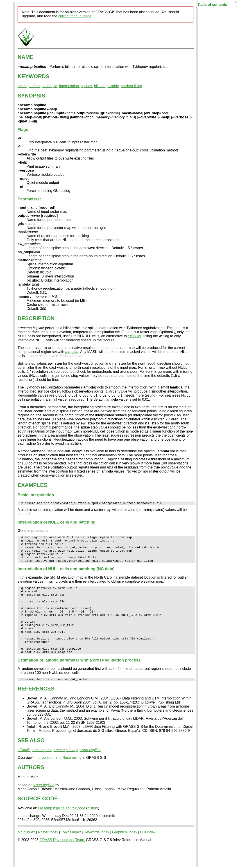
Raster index (48, 852)
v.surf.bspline (90, 770)
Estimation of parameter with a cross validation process (79, 680)
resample (50, 86)
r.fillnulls (134, 336)
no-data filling (131, 86)
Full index (148, 852)
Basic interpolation (36, 495)
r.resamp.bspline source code (62, 828)
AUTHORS (31, 787)
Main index (26, 852)
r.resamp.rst (42, 770)
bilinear (100, 86)
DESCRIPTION (36, 318)
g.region (72, 352)
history (93, 828)
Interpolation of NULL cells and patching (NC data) (66, 575)
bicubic (113, 86)
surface (34, 86)
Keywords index (96, 852)
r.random (116, 688)
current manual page (75, 16)
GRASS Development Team (62, 860)
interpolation (69, 86)
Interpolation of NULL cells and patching (57, 523)
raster (22, 86)
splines (86, 86)
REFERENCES (36, 709)
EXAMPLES (32, 485)
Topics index (71, 852)
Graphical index (125, 852)
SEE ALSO (31, 760)
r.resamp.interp (66, 770)
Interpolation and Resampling (58, 778)
